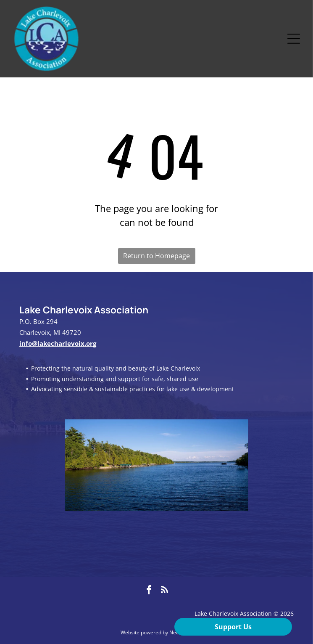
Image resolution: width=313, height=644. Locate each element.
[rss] (164, 591)
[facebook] (149, 591)
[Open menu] (294, 39)
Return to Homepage (156, 256)
